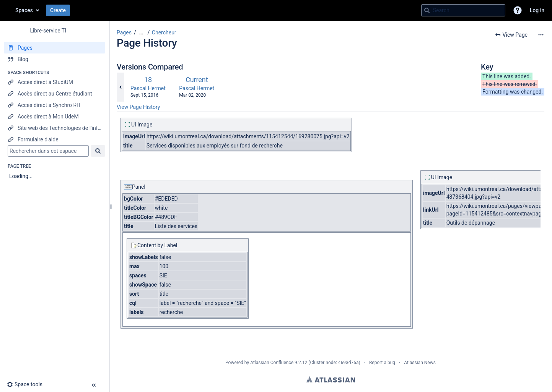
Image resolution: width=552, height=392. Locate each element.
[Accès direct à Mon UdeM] (55, 117)
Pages (124, 32)
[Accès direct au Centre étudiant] (55, 94)
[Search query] (463, 10)
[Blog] (55, 59)
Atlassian (331, 379)
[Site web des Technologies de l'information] (55, 128)
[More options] (541, 35)
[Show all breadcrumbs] (141, 33)
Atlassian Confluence (272, 363)
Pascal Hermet (148, 88)
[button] (518, 10)
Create (58, 10)
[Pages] (55, 48)
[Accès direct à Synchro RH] (55, 105)
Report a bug (382, 363)
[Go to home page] (8, 10)
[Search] (427, 10)
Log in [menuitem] (537, 10)
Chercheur (164, 32)
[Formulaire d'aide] (55, 139)
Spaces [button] (24, 10)
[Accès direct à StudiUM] (55, 82)
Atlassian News (420, 363)
